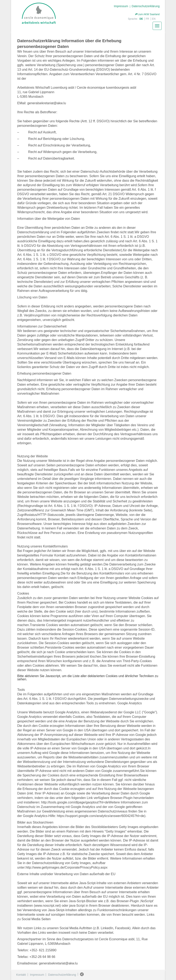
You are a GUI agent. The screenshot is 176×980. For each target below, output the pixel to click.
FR (148, 19)
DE (142, 19)
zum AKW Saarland (147, 14)
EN (154, 19)
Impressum (121, 6)
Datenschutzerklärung (146, 6)
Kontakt (21, 975)
